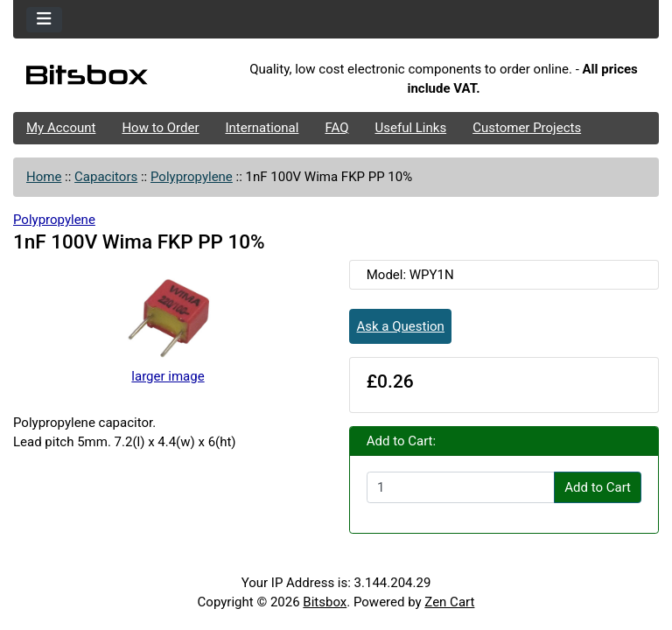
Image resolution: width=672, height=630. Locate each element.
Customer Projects (527, 128)
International (262, 128)
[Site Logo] (121, 79)
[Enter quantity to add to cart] (461, 487)
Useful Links (411, 128)
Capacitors (106, 177)
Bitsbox (325, 602)
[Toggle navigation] (44, 20)
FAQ (336, 128)
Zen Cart (449, 602)
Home (44, 177)
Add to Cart (598, 487)
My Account (61, 128)
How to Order (160, 128)
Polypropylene (192, 177)
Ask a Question (401, 326)
